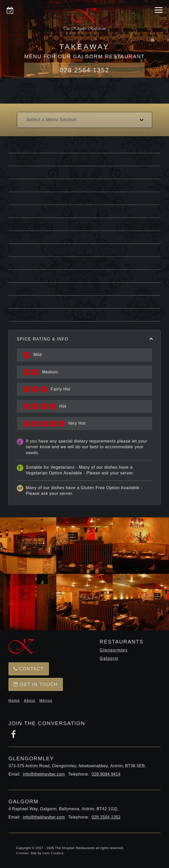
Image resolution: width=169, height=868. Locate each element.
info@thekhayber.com (44, 774)
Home (14, 700)
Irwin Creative (53, 853)
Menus (46, 700)
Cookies (22, 853)
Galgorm (109, 658)
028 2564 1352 (84, 70)
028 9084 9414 (106, 774)
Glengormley (114, 650)
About (30, 700)
